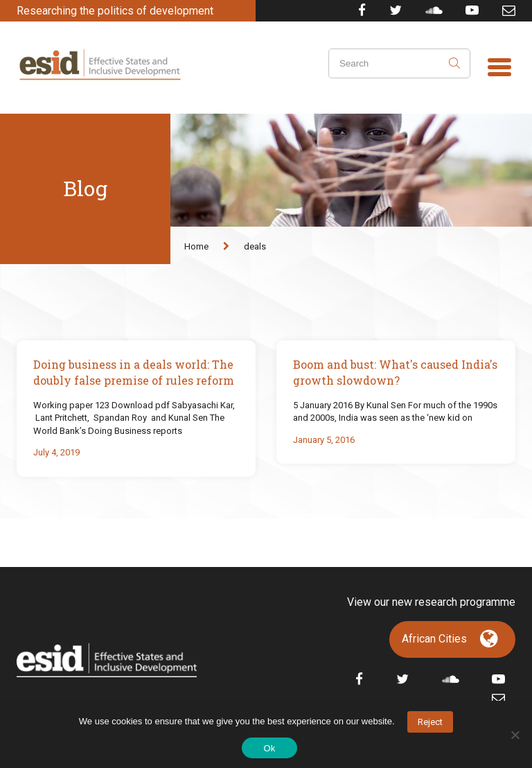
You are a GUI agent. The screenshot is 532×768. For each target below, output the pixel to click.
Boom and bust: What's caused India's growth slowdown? (395, 372)
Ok (269, 748)
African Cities (434, 639)
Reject (430, 722)
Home (196, 246)
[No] (515, 735)
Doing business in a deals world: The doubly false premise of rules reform (134, 372)
